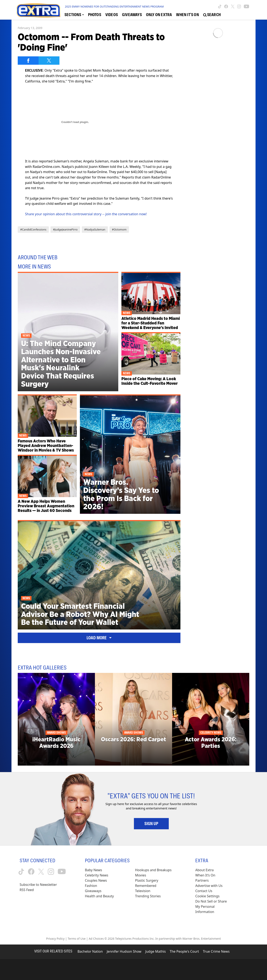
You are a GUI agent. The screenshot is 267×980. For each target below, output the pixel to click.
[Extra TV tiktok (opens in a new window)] (220, 6)
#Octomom (119, 229)
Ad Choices (96, 939)
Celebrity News (97, 875)
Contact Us (204, 891)
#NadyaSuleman (95, 229)
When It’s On (205, 875)
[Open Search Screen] (212, 15)
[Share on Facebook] (28, 61)
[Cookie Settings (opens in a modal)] (207, 896)
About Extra (204, 870)
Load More (99, 638)
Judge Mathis (156, 951)
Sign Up (151, 824)
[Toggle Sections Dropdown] (74, 15)
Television (143, 891)
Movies (141, 875)
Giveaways (93, 891)
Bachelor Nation (90, 951)
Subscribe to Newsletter (38, 885)
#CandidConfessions (33, 229)
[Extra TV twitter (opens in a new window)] (233, 6)
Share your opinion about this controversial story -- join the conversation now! (86, 214)
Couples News (96, 880)
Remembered (146, 886)
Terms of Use (77, 939)
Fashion (91, 886)
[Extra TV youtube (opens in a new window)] (246, 6)
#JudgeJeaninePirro (65, 229)
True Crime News (216, 951)
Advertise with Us (209, 886)
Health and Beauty (99, 896)
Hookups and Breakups (153, 870)
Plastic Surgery (147, 880)
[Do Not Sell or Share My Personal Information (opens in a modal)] (214, 907)
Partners (202, 880)
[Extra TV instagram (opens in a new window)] (239, 6)
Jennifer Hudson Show (124, 951)
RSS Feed (27, 890)
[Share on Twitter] (49, 61)
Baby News (93, 870)
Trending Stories (148, 896)
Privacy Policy (55, 939)
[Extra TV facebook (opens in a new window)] (226, 6)
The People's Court (184, 951)
